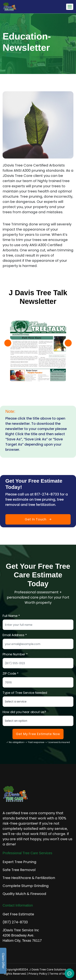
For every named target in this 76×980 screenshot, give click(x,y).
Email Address (14, 635)
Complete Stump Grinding (26, 886)
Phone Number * (15, 654)
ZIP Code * (11, 673)
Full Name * (11, 616)
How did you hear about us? (24, 712)
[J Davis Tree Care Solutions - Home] (20, 7)
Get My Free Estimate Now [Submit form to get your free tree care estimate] (38, 734)
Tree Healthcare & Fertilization (29, 878)
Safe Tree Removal (19, 870)
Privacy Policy (38, 974)
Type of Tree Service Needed (25, 693)
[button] (8, 343)
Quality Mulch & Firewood (24, 894)
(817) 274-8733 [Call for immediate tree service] (15, 922)
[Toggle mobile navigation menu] (70, 7)
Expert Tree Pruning (19, 862)
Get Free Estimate (18, 914)
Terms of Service (61, 974)
